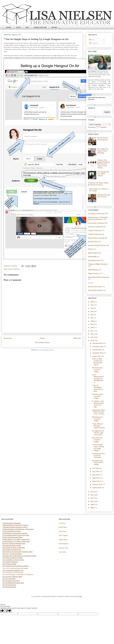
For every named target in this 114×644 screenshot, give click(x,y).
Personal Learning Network (97, 245)
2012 (92, 495)
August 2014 (97, 356)
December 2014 (98, 343)
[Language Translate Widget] (99, 124)
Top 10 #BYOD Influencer (10, 562)
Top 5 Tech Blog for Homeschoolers (13, 560)
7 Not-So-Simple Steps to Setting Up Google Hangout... (98, 448)
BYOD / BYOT (93, 242)
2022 (92, 315)
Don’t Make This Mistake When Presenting (103, 151)
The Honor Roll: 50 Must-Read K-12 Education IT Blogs (19, 556)
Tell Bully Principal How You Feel (104, 196)
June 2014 (96, 472)
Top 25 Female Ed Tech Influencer (13, 572)
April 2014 (96, 478)
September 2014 (98, 353)
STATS (18, 27)
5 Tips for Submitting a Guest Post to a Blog (98, 388)
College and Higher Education (98, 264)
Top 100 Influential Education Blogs (13, 583)
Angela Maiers (63, 540)
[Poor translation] (8, 611)
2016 (92, 334)
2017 (92, 331)
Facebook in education (95, 227)
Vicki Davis (62, 523)
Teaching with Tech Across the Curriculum (98, 456)
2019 (92, 324)
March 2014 (96, 481)
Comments (94, 43)
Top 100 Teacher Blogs (9, 585)
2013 (92, 492)
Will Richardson (64, 544)
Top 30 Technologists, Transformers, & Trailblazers (18, 574)
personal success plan (95, 287)
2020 (92, 321)
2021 (92, 318)
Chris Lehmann (63, 535)
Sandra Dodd (63, 527)
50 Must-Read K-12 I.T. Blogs (12, 539)
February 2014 (97, 484)
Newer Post (8, 338)
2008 (92, 508)
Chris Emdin (62, 531)
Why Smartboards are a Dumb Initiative (103, 174)
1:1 (89, 283)
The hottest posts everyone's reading (97, 370)
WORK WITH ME (40, 27)
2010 (92, 501)
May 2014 (96, 475)
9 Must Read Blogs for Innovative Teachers (16, 525)
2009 (92, 505)
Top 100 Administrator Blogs (11, 581)
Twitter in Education (95, 234)
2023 (92, 312)
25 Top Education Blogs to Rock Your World (16, 535)
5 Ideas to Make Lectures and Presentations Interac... (97, 362)
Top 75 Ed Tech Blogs (9, 579)
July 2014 (96, 468)
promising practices (94, 260)
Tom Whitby (62, 552)
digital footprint (93, 253)
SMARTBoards (93, 270)
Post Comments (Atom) (46, 350)
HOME (9, 27)
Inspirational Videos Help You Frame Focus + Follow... (98, 412)
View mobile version (42, 342)
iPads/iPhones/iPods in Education (99, 277)
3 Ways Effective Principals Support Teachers (98, 426)
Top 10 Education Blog (9, 564)
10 (3, 529)
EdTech (24, 539)
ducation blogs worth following (15, 529)
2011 (92, 498)
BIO (27, 27)
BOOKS (54, 27)
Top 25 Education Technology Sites (13, 570)
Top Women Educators (9, 587)
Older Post (77, 338)
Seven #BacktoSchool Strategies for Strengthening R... (98, 379)
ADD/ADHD (92, 257)
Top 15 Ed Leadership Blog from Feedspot (15, 568)
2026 (92, 302)
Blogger (80, 596)
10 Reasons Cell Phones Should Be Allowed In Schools (98, 184)
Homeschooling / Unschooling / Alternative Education (98, 218)
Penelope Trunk (63, 548)
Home (43, 338)
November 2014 (98, 347)
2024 (92, 308)
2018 (92, 328)
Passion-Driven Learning (96, 238)
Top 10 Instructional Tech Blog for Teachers (16, 566)
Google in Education (13, 269)
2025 (92, 305)
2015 (92, 337)
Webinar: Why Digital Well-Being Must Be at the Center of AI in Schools (104, 164)
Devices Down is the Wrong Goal (103, 139)
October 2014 (97, 350)
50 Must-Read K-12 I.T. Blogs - (12, 541)
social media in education (96, 223)
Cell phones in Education (96, 214)
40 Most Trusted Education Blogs (12, 537)
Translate (101, 127)
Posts (92, 40)
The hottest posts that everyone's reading (98, 462)
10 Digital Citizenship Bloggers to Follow (15, 527)
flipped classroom (94, 274)
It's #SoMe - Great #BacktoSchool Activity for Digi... (98, 404)
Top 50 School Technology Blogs (12, 577)
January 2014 (97, 488)
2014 (92, 341)
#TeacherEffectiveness (95, 290)
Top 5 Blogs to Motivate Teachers (13, 558)
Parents (90, 249)
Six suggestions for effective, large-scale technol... (98, 433)
